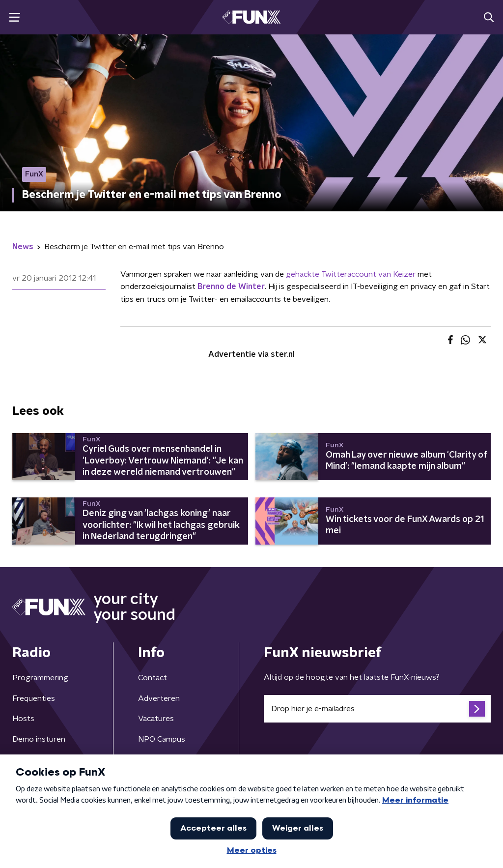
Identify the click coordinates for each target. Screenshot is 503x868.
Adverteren (159, 698)
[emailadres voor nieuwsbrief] (377, 709)
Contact (153, 678)
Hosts (23, 719)
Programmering (40, 678)
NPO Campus (162, 739)
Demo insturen (39, 739)
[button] (14, 17)
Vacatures (156, 719)
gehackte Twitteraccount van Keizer (351, 274)
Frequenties (34, 698)
